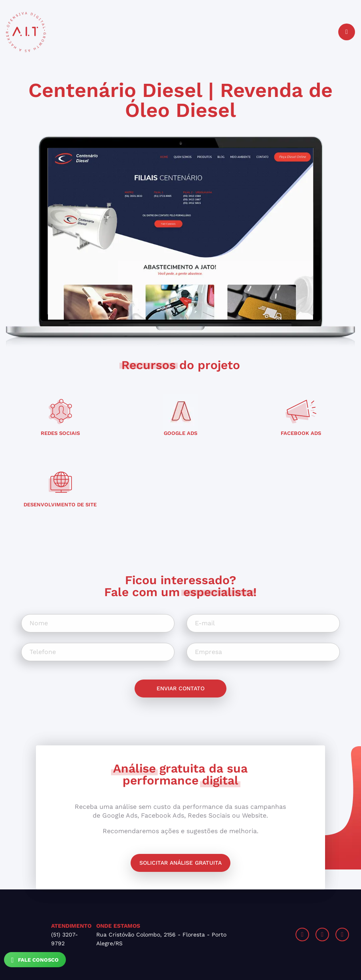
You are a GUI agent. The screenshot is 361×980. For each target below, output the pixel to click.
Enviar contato (180, 688)
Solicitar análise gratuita (180, 863)
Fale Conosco (35, 960)
